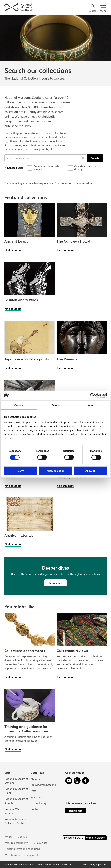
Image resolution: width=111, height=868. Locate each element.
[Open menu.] (103, 9)
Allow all (90, 471)
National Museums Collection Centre (15, 821)
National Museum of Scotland (16, 781)
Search (95, 158)
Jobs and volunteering (43, 785)
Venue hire (37, 797)
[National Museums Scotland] (19, 7)
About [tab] (92, 405)
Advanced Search (14, 168)
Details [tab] (55, 405)
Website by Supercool (95, 864)
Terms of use (40, 843)
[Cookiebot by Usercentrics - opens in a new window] (93, 395)
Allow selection (55, 471)
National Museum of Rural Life (16, 801)
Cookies (22, 837)
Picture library (38, 803)
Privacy (8, 837)
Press (33, 791)
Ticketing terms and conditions (22, 849)
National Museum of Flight (16, 791)
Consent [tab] (19, 405)
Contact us (37, 809)
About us (36, 779)
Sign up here (76, 811)
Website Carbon (96, 838)
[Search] (93, 9)
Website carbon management (21, 855)
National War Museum (12, 811)
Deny (21, 471)
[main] (55, 384)
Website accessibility (16, 843)
